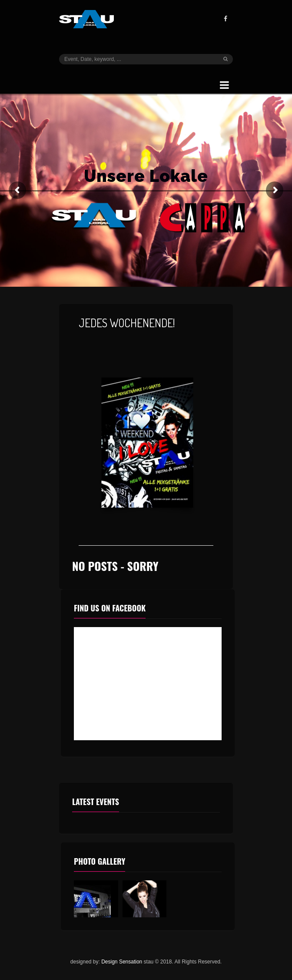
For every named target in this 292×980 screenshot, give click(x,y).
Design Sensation (122, 962)
